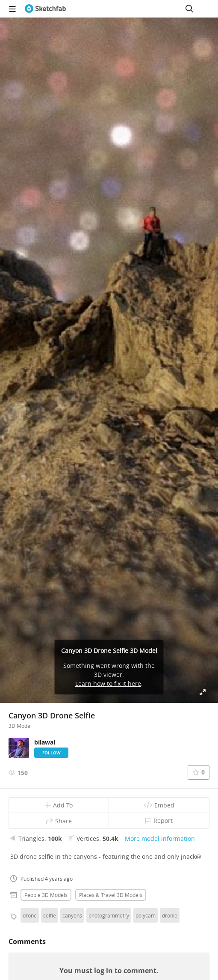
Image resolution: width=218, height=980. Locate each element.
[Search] (189, 9)
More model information (160, 839)
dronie (170, 915)
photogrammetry (109, 915)
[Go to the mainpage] (45, 9)
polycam (146, 915)
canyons (72, 915)
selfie (50, 915)
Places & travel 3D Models (111, 895)
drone (30, 915)
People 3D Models (46, 895)
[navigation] (12, 9)
